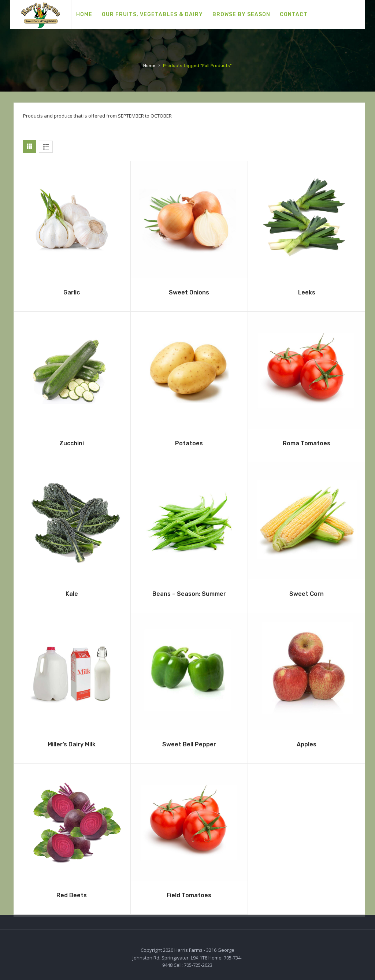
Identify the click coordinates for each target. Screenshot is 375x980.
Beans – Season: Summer (189, 594)
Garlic (72, 292)
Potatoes (189, 443)
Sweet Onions (189, 292)
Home (149, 66)
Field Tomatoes (189, 895)
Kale (72, 594)
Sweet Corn (307, 594)
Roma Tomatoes (307, 443)
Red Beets (72, 895)
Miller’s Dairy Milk (72, 744)
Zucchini (72, 443)
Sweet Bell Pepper (189, 744)
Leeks (307, 292)
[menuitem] (84, 15)
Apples (307, 744)
